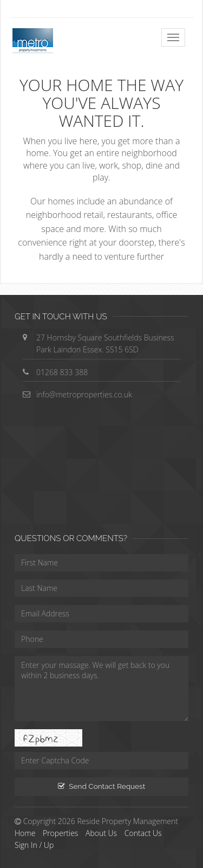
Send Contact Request (101, 786)
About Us (101, 833)
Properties (60, 833)
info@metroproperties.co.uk (84, 394)
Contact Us (143, 833)
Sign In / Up (34, 845)
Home (25, 833)
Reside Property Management (127, 821)
